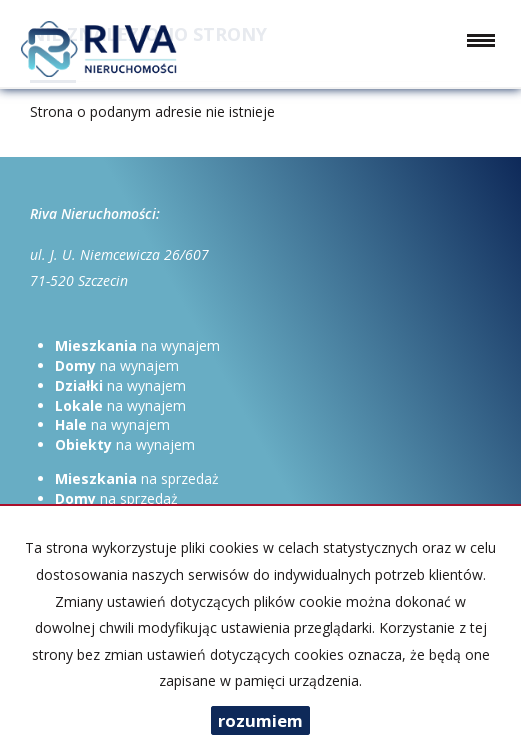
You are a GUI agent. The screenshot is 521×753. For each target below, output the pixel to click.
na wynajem (137, 345)
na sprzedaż (137, 478)
